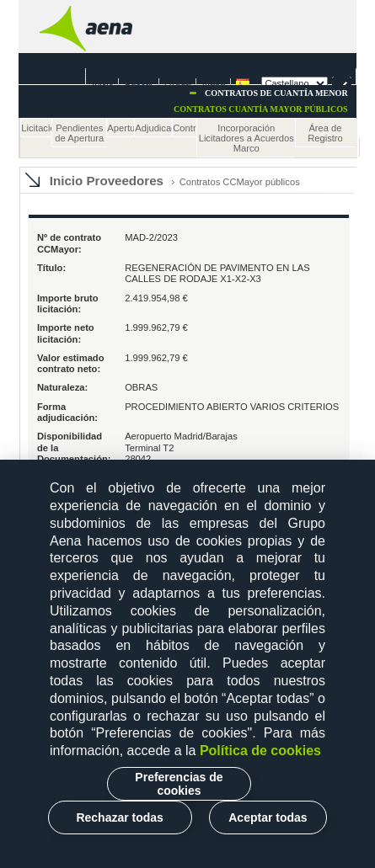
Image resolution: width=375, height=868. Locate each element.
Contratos (185, 128)
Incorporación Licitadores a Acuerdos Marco (246, 138)
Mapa (214, 82)
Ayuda (177, 82)
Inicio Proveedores (107, 181)
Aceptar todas (268, 817)
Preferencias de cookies (179, 784)
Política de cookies (260, 751)
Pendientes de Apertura (79, 133)
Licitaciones (36, 128)
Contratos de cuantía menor (276, 93)
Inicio (103, 82)
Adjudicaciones (153, 128)
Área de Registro (325, 133)
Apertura (121, 128)
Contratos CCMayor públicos (240, 182)
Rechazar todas (119, 817)
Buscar (139, 82)
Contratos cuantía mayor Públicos (261, 109)
